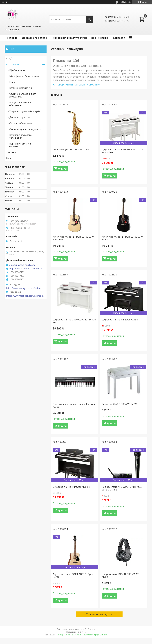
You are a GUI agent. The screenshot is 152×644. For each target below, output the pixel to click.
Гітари (13, 82)
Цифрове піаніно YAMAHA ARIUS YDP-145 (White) (123, 151)
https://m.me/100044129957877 (26, 269)
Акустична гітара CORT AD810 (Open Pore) (73, 575)
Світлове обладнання (21, 123)
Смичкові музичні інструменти (25, 129)
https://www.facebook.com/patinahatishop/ (26, 296)
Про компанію (100, 38)
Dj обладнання (17, 70)
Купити (62, 169)
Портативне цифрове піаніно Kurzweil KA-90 (74, 405)
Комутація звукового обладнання (20, 136)
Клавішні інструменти (21, 88)
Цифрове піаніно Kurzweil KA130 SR (122, 320)
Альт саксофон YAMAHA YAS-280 (71, 149)
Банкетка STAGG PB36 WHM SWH (121, 404)
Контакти (119, 38)
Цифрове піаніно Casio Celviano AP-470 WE (74, 321)
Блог (9, 158)
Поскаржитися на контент (69, 635)
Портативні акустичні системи (21, 145)
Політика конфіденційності (95, 635)
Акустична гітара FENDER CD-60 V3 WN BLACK (123, 238)
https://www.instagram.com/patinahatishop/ (26, 288)
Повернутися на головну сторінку (78, 84)
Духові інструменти (19, 117)
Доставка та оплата (34, 38)
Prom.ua (92, 629)
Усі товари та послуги (98, 614)
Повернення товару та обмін (69, 38)
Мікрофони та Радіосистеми (24, 76)
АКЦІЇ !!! (10, 58)
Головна (12, 38)
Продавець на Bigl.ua (76, 632)
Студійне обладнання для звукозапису (23, 95)
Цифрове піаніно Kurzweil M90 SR (71, 487)
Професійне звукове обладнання (20, 104)
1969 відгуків (125, 2)
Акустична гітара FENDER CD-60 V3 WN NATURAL (74, 238)
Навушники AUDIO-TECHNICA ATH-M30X (122, 575)
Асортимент (13, 64)
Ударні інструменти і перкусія (25, 111)
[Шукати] (89, 19)
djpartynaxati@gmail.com (22, 265)
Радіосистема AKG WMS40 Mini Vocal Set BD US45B (122, 488)
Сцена (12, 152)
